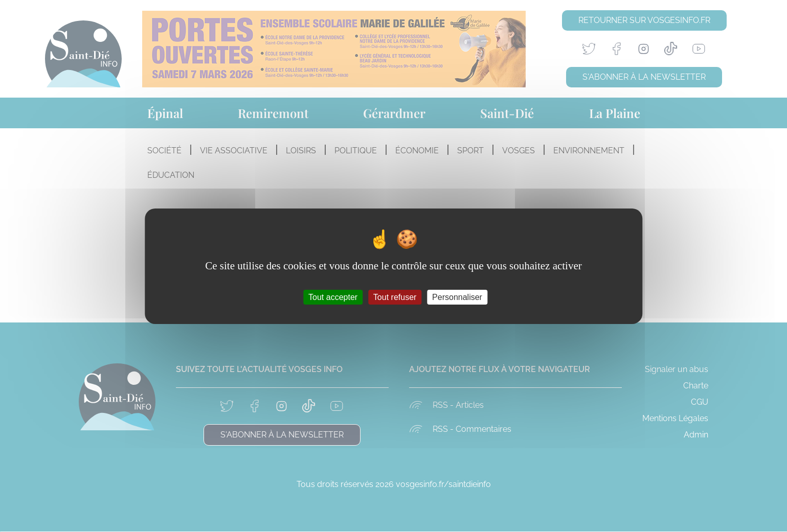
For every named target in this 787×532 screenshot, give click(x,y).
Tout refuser (395, 297)
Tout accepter (333, 297)
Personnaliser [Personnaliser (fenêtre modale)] (457, 297)
